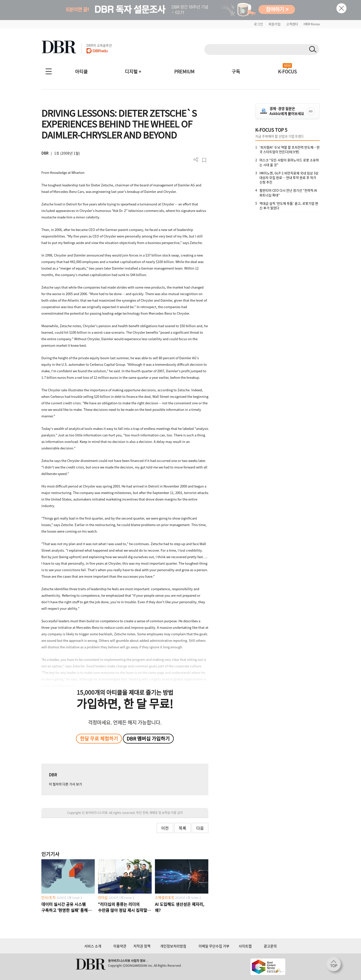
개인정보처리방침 (173, 946)
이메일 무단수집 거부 (214, 946)
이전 (165, 828)
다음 (200, 828)
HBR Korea (312, 24)
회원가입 (275, 24)
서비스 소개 (93, 946)
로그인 (258, 24)
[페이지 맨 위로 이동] (335, 966)
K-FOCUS (287, 72)
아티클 (81, 72)
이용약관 (120, 946)
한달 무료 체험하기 (99, 739)
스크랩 (204, 160)
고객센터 (292, 24)
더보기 (196, 160)
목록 (183, 828)
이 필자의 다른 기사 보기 (65, 784)
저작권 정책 (142, 946)
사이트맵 (245, 946)
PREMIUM (184, 72)
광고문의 (270, 946)
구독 (236, 72)
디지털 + (133, 72)
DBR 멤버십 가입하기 (148, 739)
